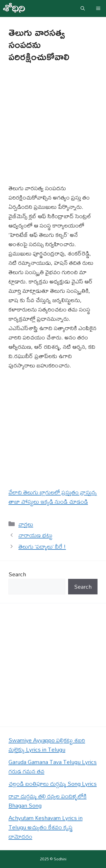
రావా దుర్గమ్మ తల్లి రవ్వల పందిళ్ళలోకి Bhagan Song (47, 801)
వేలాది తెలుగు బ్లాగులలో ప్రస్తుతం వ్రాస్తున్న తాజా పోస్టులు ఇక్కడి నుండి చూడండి (53, 497)
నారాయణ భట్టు (35, 535)
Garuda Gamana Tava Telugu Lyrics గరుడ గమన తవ (53, 767)
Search (17, 574)
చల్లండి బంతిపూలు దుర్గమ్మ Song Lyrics (53, 784)
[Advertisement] (53, 128)
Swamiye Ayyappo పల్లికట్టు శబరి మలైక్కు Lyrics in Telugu (47, 745)
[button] (83, 8)
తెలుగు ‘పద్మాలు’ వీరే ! (42, 546)
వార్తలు (26, 524)
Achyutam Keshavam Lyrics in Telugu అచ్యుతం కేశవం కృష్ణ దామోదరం (46, 827)
